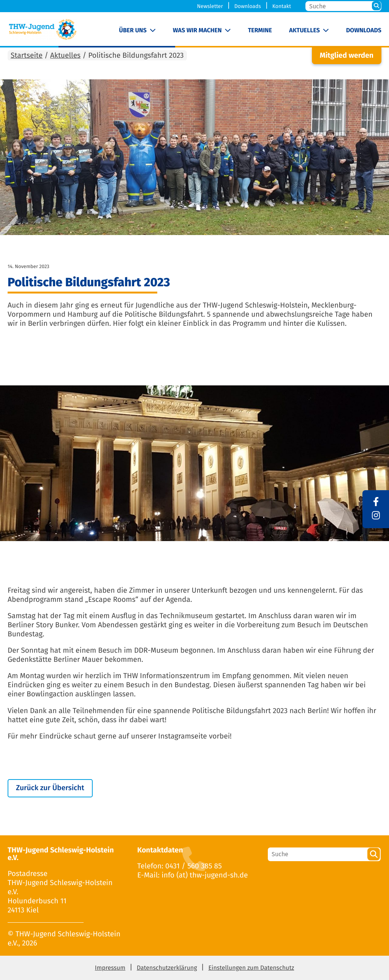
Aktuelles (304, 31)
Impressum (110, 968)
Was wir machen (197, 31)
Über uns (133, 31)
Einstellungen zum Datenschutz (251, 968)
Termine (260, 31)
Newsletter (210, 6)
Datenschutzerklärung (167, 968)
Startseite (27, 56)
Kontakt (282, 6)
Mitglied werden (347, 56)
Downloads (248, 6)
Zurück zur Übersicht (50, 788)
